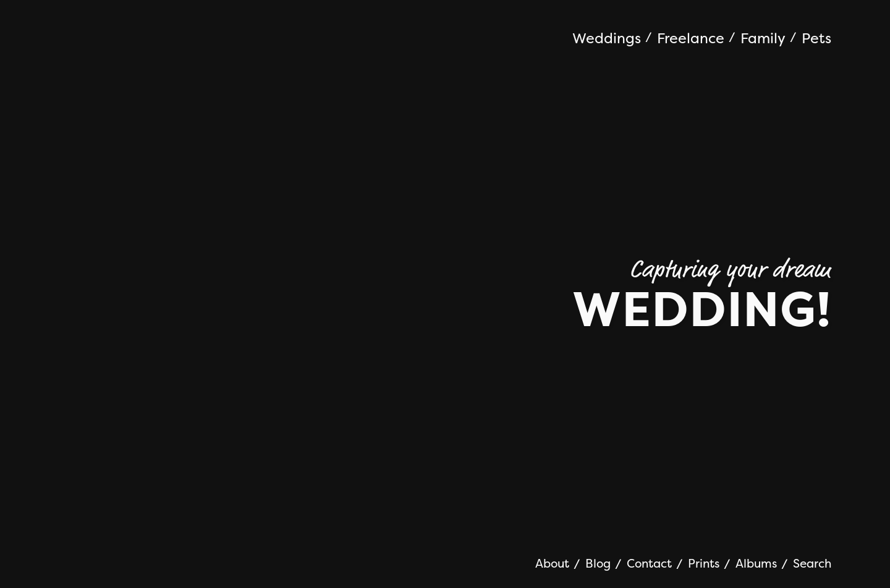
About (552, 563)
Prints (704, 563)
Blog (598, 563)
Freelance (691, 39)
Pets (816, 39)
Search (812, 563)
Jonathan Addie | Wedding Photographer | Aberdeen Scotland (152, 31)
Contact (649, 563)
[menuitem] (612, 40)
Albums (756, 563)
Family (763, 39)
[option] (445, 294)
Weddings (607, 39)
